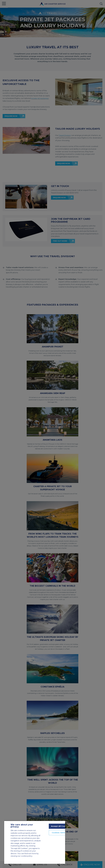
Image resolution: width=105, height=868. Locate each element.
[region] (35, 842)
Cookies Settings (60, 833)
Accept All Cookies (60, 826)
